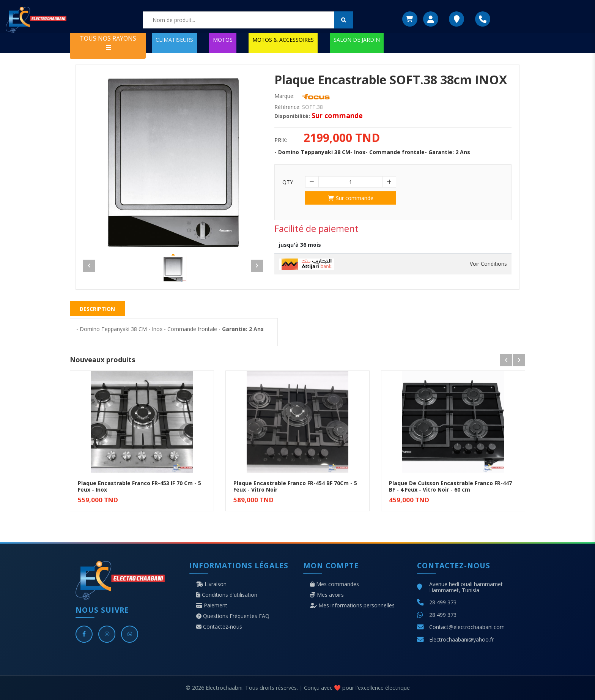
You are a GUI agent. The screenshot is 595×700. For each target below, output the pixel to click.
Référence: (287, 107)
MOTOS (223, 40)
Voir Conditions (488, 264)
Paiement (212, 605)
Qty (288, 182)
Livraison (211, 584)
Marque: (284, 96)
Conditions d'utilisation (227, 595)
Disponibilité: (292, 116)
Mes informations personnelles (352, 605)
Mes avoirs (327, 595)
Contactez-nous (219, 627)
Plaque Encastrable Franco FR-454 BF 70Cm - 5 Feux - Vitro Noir (295, 486)
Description (97, 309)
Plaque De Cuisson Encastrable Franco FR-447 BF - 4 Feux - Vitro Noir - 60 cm (450, 486)
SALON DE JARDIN (357, 40)
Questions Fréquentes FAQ (233, 616)
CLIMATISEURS (174, 40)
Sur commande (351, 198)
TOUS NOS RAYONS (108, 42)
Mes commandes (334, 584)
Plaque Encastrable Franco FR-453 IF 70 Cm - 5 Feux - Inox (139, 486)
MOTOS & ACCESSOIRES (283, 40)
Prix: (281, 140)
